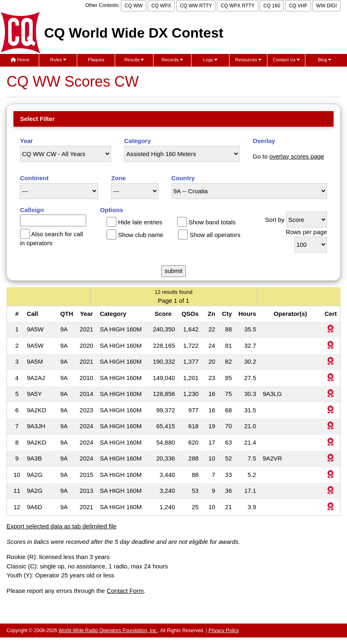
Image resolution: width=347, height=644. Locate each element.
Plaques (96, 60)
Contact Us (286, 60)
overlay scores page (297, 156)
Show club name (141, 235)
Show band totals (212, 222)
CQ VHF (298, 6)
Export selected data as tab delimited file (61, 526)
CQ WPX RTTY (237, 6)
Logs (210, 60)
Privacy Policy (224, 631)
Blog (325, 60)
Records (172, 60)
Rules (58, 60)
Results (134, 60)
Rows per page (306, 232)
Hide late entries (140, 222)
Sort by (275, 220)
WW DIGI (326, 6)
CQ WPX (161, 6)
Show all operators (215, 235)
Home (20, 60)
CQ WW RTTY (196, 6)
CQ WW (133, 6)
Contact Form (125, 591)
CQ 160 (272, 6)
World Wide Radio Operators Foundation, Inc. (108, 631)
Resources (248, 60)
